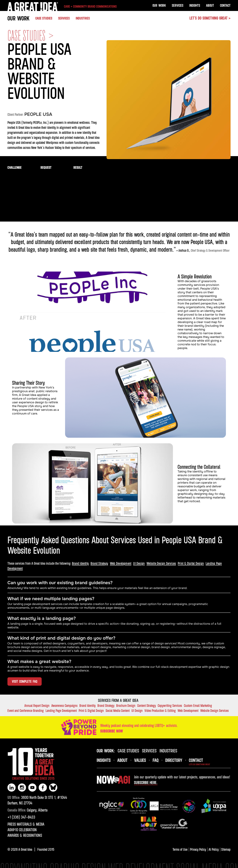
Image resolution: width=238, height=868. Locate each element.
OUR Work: (111, 751)
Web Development (121, 563)
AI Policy (214, 849)
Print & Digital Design (191, 563)
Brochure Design (126, 705)
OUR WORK (18, 18)
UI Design (139, 563)
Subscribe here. (151, 783)
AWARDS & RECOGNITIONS (20, 835)
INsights (108, 760)
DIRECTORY (179, 760)
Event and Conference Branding (26, 710)
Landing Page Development (61, 710)
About (210, 5)
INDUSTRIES (83, 18)
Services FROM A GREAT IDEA (118, 700)
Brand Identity (80, 563)
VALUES (145, 760)
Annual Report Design (37, 705)
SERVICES (64, 18)
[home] (62, 7)
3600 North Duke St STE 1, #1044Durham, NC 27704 (32, 800)
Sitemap (226, 849)
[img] (118, 806)
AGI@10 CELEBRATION (17, 830)
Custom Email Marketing (198, 705)
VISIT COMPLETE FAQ (25, 681)
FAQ (160, 760)
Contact (225, 5)
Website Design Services (161, 563)
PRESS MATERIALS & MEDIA (21, 824)
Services (178, 5)
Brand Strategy (99, 563)
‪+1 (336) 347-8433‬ (16, 817)
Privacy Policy (198, 849)
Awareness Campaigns (64, 705)
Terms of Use (180, 849)
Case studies (44, 18)
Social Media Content (118, 710)
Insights (195, 5)
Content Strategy (147, 705)
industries (173, 751)
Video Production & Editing (160, 710)
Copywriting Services (170, 705)
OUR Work (159, 5)
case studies (133, 751)
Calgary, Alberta (23, 810)
